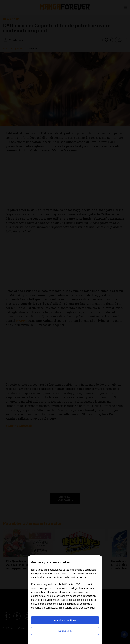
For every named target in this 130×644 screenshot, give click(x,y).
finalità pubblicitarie (68, 604)
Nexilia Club (65, 631)
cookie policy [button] (78, 577)
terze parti (86, 584)
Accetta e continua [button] (65, 620)
